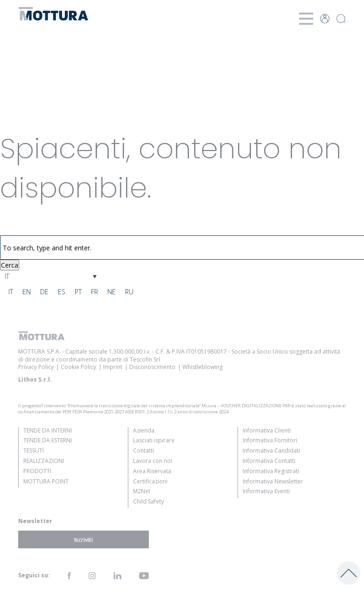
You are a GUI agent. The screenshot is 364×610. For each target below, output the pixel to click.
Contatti (143, 450)
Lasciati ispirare (154, 440)
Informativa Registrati (271, 471)
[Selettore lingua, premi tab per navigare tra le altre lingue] (51, 276)
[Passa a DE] (44, 292)
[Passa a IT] (11, 292)
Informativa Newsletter (273, 481)
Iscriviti (84, 539)
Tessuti (34, 450)
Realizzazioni (44, 461)
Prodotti (37, 471)
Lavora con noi (153, 461)
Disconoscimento (152, 367)
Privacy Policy (36, 367)
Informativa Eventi (266, 491)
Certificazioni (150, 481)
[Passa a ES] (62, 292)
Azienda (144, 430)
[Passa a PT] (78, 292)
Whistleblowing (203, 367)
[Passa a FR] (94, 292)
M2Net (142, 491)
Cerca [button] (10, 265)
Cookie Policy (78, 367)
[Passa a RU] (129, 292)
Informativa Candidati (271, 450)
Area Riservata (152, 471)
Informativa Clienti (267, 430)
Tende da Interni (48, 430)
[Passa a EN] (27, 292)
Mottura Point (46, 481)
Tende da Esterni (48, 440)
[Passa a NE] (112, 292)
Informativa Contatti (269, 461)
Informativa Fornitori (270, 440)
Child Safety (148, 501)
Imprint (113, 367)
